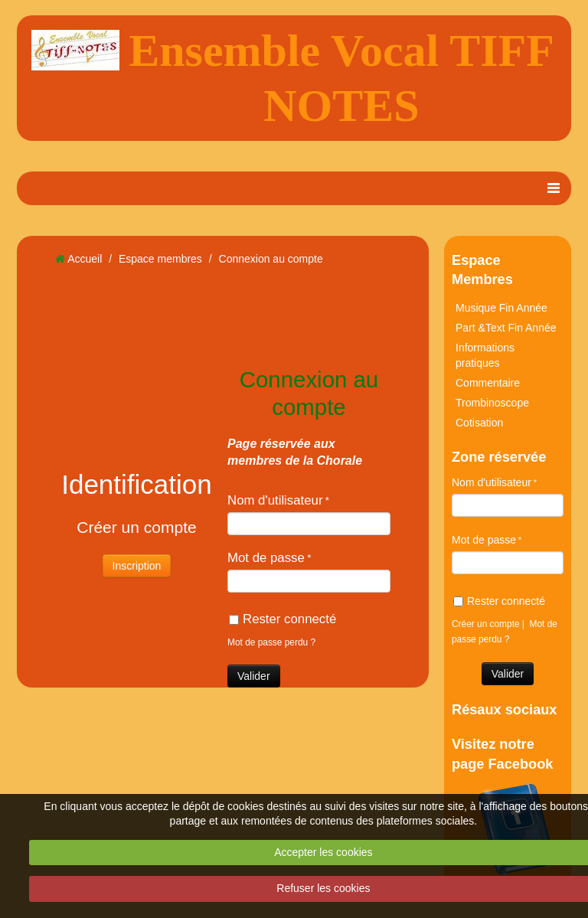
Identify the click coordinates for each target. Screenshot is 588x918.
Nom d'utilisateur (275, 500)
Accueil (85, 259)
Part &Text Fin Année (506, 328)
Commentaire (488, 383)
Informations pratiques (485, 355)
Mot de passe (266, 558)
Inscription (137, 566)
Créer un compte (486, 624)
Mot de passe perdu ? (271, 642)
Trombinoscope (492, 403)
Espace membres (160, 259)
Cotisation (479, 423)
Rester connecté (283, 619)
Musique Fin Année (501, 308)
